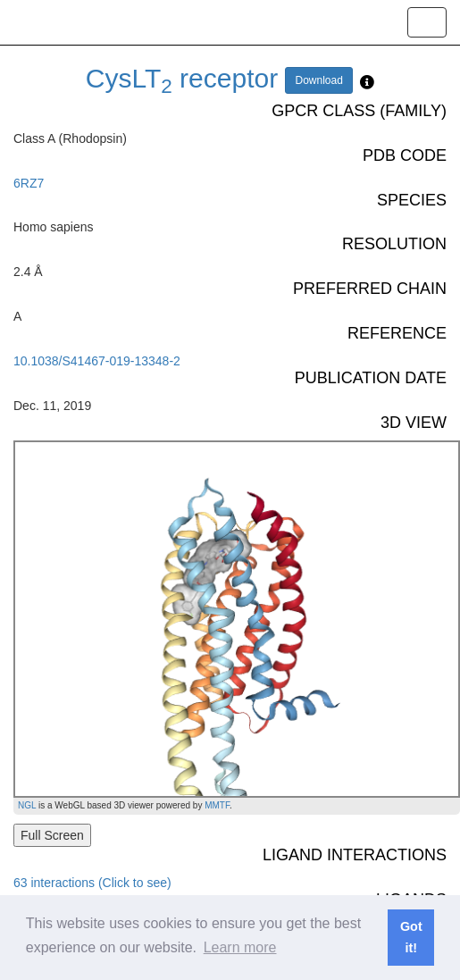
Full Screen (52, 835)
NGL (27, 805)
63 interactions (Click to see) (92, 883)
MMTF (217, 805)
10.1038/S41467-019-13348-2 (97, 361)
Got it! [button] (411, 937)
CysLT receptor (182, 78)
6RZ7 (29, 183)
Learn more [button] (240, 947)
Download (318, 80)
